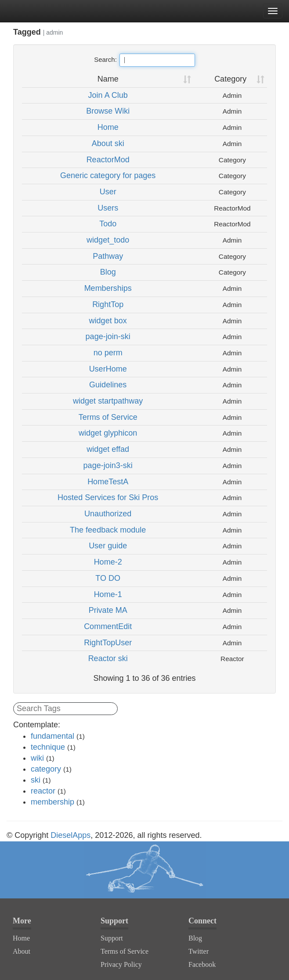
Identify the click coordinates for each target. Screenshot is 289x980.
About (22, 951)
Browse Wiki (108, 111)
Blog (108, 272)
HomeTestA (108, 482)
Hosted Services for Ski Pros (108, 497)
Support (112, 938)
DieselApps (70, 835)
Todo (108, 224)
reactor (43, 791)
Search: (144, 60)
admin (54, 32)
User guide (108, 546)
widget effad (108, 449)
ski (36, 780)
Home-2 (108, 562)
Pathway (108, 256)
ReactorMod (108, 160)
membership (52, 802)
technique (48, 747)
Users (108, 208)
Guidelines (108, 385)
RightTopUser (108, 643)
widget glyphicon (108, 433)
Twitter (199, 951)
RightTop (108, 304)
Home (108, 127)
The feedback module (108, 530)
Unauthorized (108, 514)
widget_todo (108, 240)
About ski (108, 143)
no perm (108, 353)
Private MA (108, 610)
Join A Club (108, 95)
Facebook (202, 964)
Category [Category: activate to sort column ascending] (230, 79)
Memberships (108, 288)
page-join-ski (108, 336)
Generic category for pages (108, 175)
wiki (37, 758)
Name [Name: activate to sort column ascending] (108, 79)
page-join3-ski (108, 465)
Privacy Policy (121, 964)
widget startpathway (108, 401)
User (108, 192)
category (46, 769)
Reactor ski (108, 658)
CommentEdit (108, 626)
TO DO (108, 578)
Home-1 (108, 594)
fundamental (52, 736)
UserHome (108, 369)
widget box (108, 321)
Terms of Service (108, 417)
